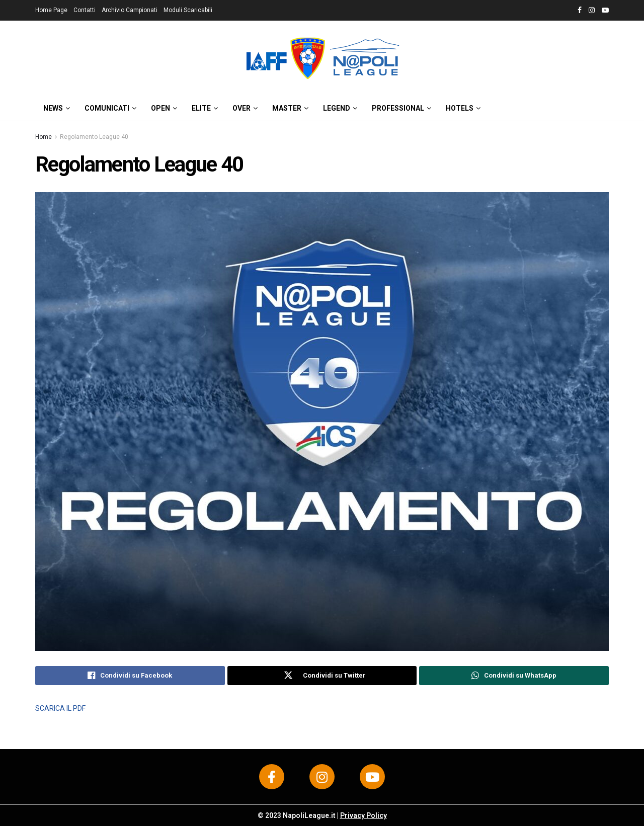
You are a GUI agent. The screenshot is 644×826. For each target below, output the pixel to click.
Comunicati (107, 108)
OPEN (160, 108)
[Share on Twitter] (322, 676)
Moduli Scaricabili (188, 10)
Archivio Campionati (130, 10)
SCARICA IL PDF (60, 708)
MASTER (287, 108)
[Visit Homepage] (322, 58)
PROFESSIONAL (398, 108)
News (53, 108)
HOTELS (460, 108)
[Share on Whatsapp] (514, 676)
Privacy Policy (364, 815)
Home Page (51, 10)
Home (44, 137)
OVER (242, 108)
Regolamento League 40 (94, 137)
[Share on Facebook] (130, 676)
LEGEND (337, 108)
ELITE (201, 108)
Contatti (85, 10)
